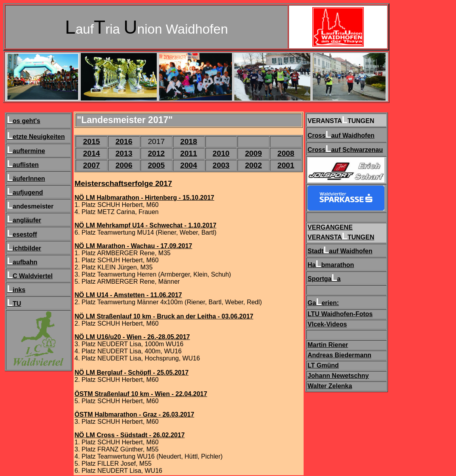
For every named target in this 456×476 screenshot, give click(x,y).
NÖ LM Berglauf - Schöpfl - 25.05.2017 (131, 373)
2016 (124, 141)
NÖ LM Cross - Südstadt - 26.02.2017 (129, 435)
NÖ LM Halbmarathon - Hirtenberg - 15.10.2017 (144, 198)
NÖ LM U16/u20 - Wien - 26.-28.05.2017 (132, 337)
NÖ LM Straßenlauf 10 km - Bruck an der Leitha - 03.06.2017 (164, 316)
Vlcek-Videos (327, 324)
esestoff (25, 234)
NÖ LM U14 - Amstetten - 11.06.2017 (128, 295)
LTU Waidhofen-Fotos (340, 314)
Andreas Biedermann (339, 355)
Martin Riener (328, 345)
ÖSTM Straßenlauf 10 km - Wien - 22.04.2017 (141, 394)
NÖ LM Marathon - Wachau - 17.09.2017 (133, 246)
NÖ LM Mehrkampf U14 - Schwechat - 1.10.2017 (145, 225)
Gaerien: (323, 303)
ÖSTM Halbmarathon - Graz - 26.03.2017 (134, 414)
